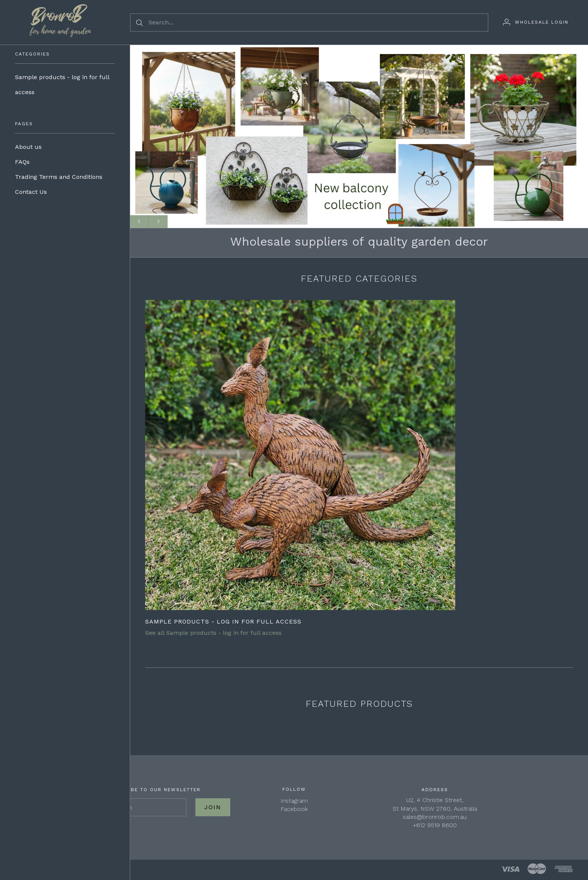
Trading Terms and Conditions (59, 177)
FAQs (22, 162)
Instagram (294, 801)
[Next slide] (158, 222)
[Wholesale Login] (536, 22)
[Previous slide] (139, 222)
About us (28, 147)
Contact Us (31, 192)
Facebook (294, 809)
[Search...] (309, 22)
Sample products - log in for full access (62, 85)
